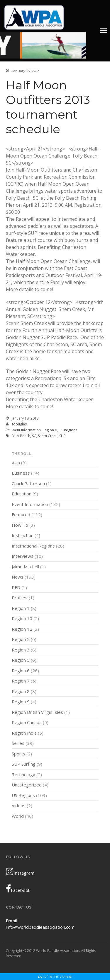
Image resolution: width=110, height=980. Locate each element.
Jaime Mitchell (25, 567)
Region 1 (21, 608)
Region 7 (21, 681)
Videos (19, 806)
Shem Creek (48, 436)
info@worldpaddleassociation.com (40, 927)
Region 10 (22, 619)
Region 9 (21, 702)
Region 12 (22, 629)
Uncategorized (27, 785)
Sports (18, 754)
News (18, 577)
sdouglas (19, 424)
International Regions (33, 546)
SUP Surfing (24, 764)
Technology (23, 775)
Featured (21, 515)
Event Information (26, 430)
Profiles (20, 598)
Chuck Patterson (28, 484)
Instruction (23, 536)
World (18, 816)
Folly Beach (21, 436)
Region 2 (21, 640)
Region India (24, 733)
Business (21, 473)
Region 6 (50, 430)
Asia (16, 463)
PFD (16, 588)
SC (34, 436)
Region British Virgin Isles (37, 712)
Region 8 (21, 692)
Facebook (18, 889)
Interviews (23, 557)
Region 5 (21, 661)
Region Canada (27, 723)
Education (22, 494)
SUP (62, 436)
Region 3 (21, 650)
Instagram (20, 871)
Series (18, 744)
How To (20, 525)
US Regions (68, 430)
